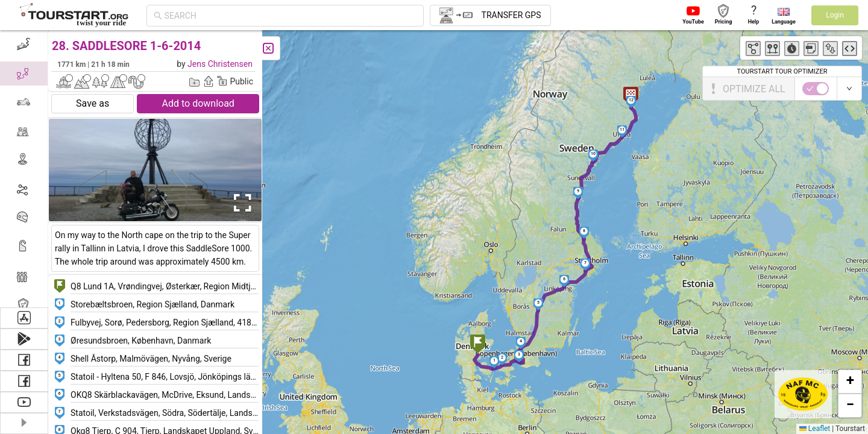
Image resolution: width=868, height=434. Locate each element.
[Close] (268, 48)
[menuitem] (24, 45)
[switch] (816, 89)
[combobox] (291, 16)
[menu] (24, 169)
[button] (478, 345)
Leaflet (815, 429)
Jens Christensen (220, 64)
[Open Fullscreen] (240, 203)
